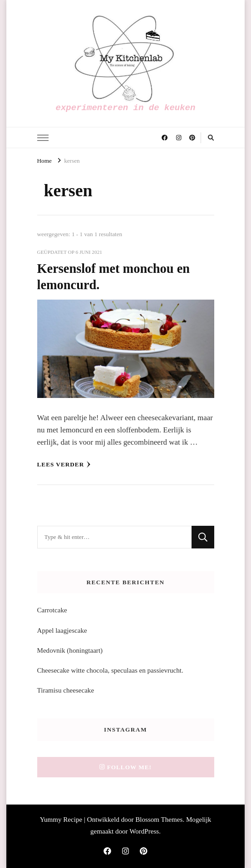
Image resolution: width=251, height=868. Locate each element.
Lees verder (64, 465)
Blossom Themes (159, 820)
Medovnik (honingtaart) (70, 650)
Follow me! (125, 767)
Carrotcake (52, 610)
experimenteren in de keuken (126, 108)
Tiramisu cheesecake (66, 690)
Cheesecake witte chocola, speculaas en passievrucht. (110, 670)
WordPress (144, 831)
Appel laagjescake (62, 630)
